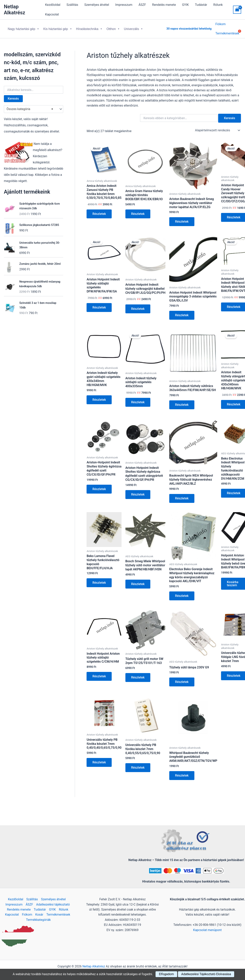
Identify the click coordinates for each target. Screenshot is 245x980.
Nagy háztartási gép (24, 27)
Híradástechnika (89, 27)
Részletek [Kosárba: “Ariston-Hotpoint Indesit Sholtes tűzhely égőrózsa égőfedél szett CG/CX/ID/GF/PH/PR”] (99, 486)
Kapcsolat (52, 14)
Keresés (13, 95)
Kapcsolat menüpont (208, 930)
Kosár (39, 915)
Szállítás (72, 5)
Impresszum (124, 5)
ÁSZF (142, 5)
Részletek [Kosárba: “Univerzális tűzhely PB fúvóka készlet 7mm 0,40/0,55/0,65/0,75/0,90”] (138, 764)
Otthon (113, 27)
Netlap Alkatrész (14, 10)
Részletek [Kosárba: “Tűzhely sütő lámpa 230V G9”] (182, 679)
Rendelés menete (164, 5)
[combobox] (34, 106)
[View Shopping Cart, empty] (237, 10)
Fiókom (221, 25)
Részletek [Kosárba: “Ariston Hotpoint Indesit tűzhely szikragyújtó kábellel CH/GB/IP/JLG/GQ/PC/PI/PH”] (138, 306)
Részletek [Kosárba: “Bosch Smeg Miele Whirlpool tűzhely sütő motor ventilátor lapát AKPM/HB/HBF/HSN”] (138, 581)
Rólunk (218, 5)
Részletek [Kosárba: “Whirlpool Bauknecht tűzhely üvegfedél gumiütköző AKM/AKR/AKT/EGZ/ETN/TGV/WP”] (182, 772)
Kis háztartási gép (58, 27)
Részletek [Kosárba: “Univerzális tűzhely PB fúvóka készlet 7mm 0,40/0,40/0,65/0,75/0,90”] (99, 759)
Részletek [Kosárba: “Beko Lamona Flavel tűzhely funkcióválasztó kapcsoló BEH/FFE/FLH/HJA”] (99, 580)
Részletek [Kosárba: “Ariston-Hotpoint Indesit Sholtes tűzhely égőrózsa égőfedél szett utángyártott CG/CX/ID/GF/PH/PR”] (138, 491)
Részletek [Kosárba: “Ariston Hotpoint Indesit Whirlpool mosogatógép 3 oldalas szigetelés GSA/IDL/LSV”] (182, 312)
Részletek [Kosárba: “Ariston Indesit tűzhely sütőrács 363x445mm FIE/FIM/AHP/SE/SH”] (182, 402)
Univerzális (134, 27)
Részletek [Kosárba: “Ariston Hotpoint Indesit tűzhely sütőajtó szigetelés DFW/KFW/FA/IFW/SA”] (99, 304)
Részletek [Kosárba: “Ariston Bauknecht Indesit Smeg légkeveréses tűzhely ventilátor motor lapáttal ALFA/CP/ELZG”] (182, 218)
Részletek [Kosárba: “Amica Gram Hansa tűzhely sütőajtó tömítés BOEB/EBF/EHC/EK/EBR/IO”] (138, 211)
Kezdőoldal (53, 5)
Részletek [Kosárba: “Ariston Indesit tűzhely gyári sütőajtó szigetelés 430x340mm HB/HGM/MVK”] (99, 397)
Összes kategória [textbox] (30, 106)
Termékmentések (58, 915)
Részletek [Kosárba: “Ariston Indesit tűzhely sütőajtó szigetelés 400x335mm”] (138, 399)
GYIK (185, 5)
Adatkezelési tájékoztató (53, 904)
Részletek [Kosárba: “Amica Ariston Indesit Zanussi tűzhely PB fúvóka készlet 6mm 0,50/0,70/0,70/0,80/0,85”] (99, 211)
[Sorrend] (217, 127)
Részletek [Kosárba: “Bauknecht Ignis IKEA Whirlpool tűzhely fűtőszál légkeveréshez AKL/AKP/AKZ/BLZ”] (182, 495)
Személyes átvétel (97, 5)
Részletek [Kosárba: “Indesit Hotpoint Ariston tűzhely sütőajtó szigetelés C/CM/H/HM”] (99, 673)
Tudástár (201, 5)
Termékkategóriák (38, 920)
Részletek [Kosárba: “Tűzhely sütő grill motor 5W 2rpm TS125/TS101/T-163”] (138, 674)
